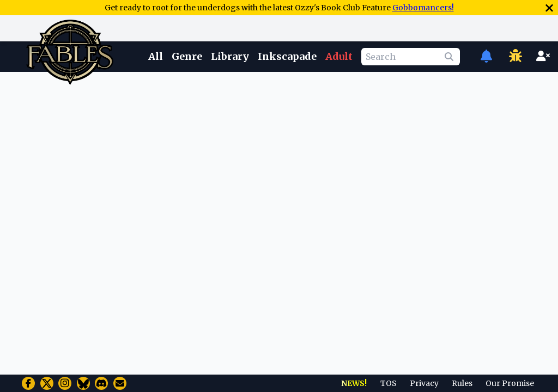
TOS (389, 383)
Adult (339, 56)
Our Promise (510, 383)
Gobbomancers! (423, 8)
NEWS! (354, 383)
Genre (187, 56)
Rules (462, 383)
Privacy (424, 383)
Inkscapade (287, 56)
